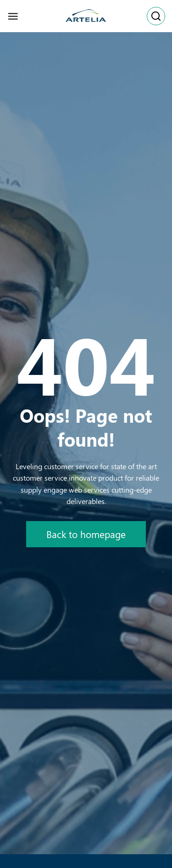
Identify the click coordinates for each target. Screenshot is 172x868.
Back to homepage (86, 534)
